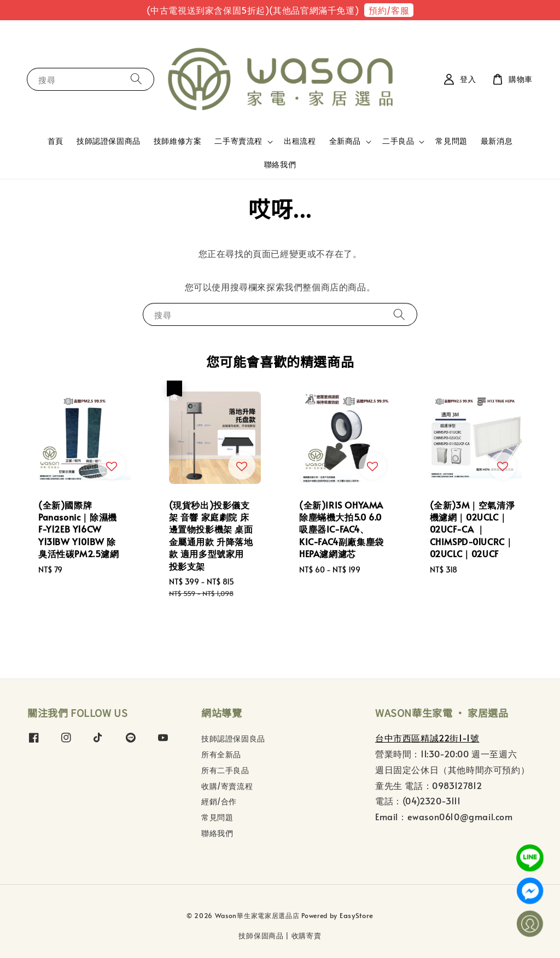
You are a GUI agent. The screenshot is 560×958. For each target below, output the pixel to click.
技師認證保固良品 (233, 739)
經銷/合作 (219, 801)
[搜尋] (136, 79)
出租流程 (300, 141)
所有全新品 (221, 754)
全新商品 (345, 141)
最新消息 (497, 141)
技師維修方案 (178, 141)
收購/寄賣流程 (227, 786)
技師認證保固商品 (109, 141)
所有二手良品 (225, 770)
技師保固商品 (261, 936)
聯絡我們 (280, 164)
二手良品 (398, 141)
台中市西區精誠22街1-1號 (427, 738)
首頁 (56, 141)
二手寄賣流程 (238, 141)
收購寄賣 (307, 936)
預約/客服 (389, 10)
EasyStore (357, 915)
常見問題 (451, 141)
